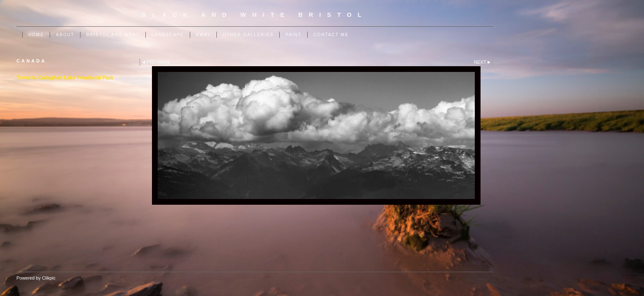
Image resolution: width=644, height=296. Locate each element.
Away (203, 35)
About (65, 35)
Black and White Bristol (254, 15)
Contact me (331, 35)
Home (36, 35)
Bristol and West (113, 35)
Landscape (168, 35)
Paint (293, 35)
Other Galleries (248, 35)
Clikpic (49, 278)
